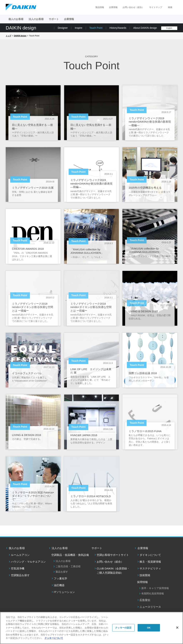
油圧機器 (59, 585)
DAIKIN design (21, 28)
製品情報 (100, 7)
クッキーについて (54, 638)
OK (149, 628)
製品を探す (62, 572)
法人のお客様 (60, 548)
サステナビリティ (150, 568)
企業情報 (113, 7)
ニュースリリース (150, 607)
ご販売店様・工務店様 (68, 566)
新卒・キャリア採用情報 (155, 588)
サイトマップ (156, 7)
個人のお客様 (17, 548)
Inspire (78, 28)
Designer (63, 28)
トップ (8, 36)
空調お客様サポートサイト (113, 555)
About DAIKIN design (145, 28)
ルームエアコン (20, 555)
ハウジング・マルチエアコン (28, 562)
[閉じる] (177, 628)
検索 (170, 7)
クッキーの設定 (123, 628)
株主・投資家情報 (150, 562)
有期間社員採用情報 (153, 594)
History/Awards (118, 28)
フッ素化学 (60, 578)
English (169, 28)
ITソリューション (64, 592)
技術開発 (145, 575)
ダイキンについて (150, 555)
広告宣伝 (145, 600)
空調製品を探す (20, 575)
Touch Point (96, 28)
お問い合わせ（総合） (133, 7)
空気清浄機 (18, 568)
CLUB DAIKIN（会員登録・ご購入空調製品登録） (113, 571)
